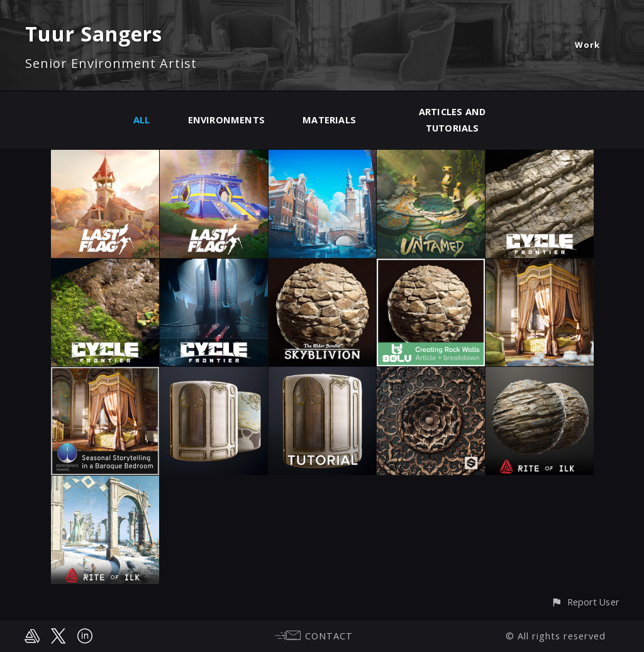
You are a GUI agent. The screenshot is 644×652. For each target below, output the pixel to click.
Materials (329, 120)
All (142, 120)
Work (587, 45)
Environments (227, 120)
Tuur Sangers (94, 34)
